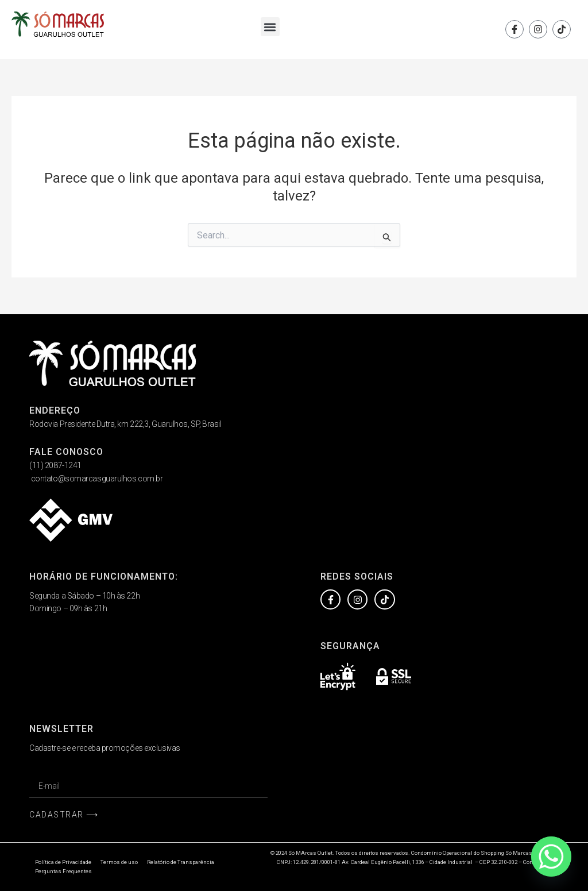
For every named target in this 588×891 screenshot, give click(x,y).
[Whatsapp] (551, 857)
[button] (270, 27)
